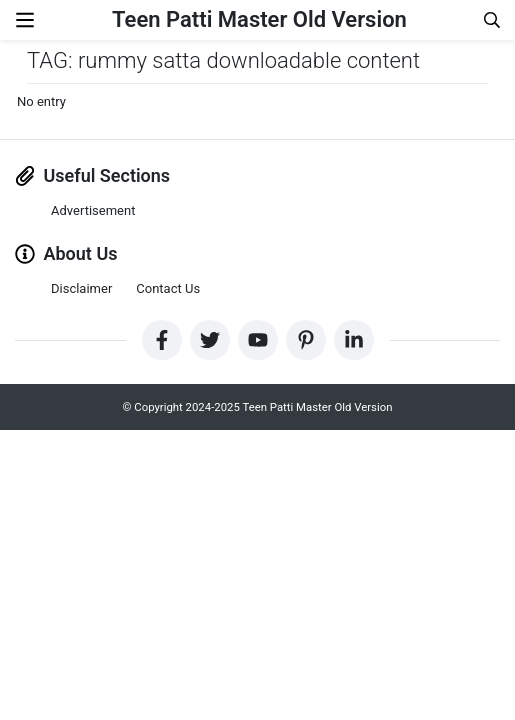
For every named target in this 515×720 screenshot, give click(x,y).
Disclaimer (81, 288)
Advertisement (93, 210)
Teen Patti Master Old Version (259, 19)
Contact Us (168, 288)
